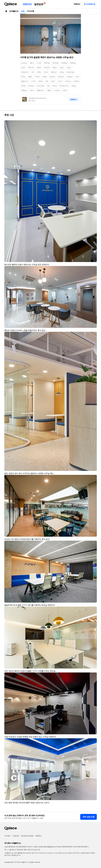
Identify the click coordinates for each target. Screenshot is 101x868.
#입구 (53, 81)
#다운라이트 (64, 86)
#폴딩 (49, 90)
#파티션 (68, 81)
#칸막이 (77, 81)
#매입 (74, 86)
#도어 (60, 81)
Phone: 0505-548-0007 (65, 847)
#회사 (32, 63)
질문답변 (39, 4)
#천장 (69, 68)
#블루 (30, 77)
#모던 (23, 68)
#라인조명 (41, 86)
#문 (47, 81)
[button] (94, 123)
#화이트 (31, 68)
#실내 (62, 68)
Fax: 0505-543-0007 (81, 847)
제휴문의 (77, 4)
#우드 (77, 77)
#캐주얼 (47, 63)
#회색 (65, 90)
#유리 (32, 90)
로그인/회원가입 (90, 4)
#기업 (39, 63)
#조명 (23, 86)
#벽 (33, 72)
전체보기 (74, 99)
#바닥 (46, 72)
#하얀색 (47, 68)
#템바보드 (25, 81)
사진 (23, 11)
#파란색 (52, 77)
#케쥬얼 (73, 63)
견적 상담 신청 (89, 817)
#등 (48, 86)
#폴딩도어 (41, 90)
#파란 (37, 77)
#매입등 (24, 90)
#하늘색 (70, 77)
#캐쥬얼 (64, 63)
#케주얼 (55, 63)
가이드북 (30, 11)
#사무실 (24, 63)
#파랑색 (61, 77)
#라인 (55, 86)
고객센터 (7, 836)
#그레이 (57, 90)
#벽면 (39, 72)
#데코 (23, 77)
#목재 (41, 81)
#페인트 (54, 72)
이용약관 (16, 836)
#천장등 (31, 86)
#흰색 (39, 68)
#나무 (33, 81)
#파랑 (44, 77)
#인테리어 (25, 72)
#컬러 (55, 68)
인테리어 (27, 4)
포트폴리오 (14, 11)
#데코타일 (70, 72)
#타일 (62, 72)
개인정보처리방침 (27, 836)
